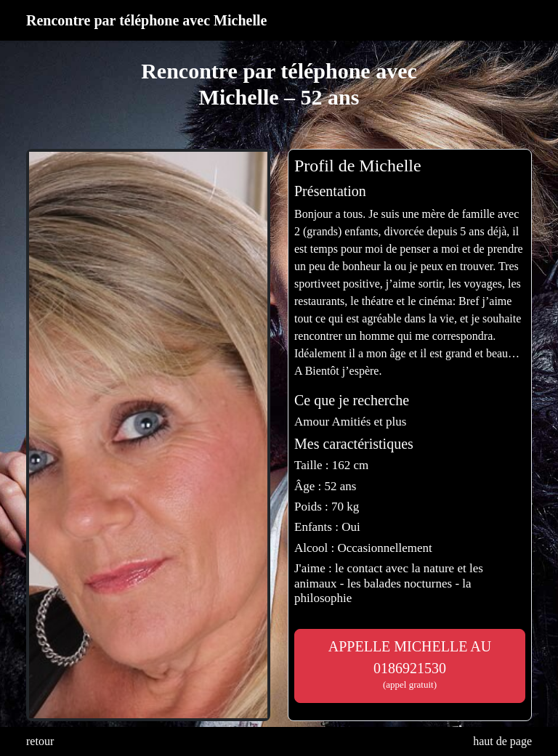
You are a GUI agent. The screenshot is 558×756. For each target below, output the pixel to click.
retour (40, 741)
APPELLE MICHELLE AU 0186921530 (410, 664)
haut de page (502, 741)
